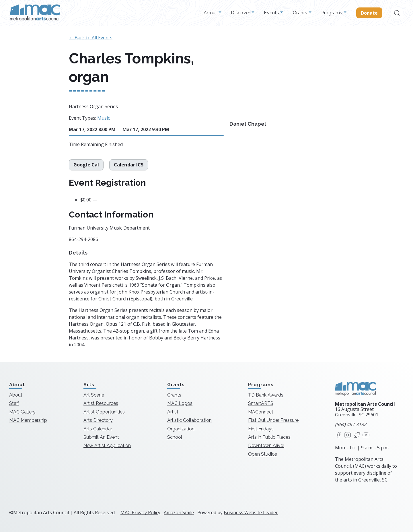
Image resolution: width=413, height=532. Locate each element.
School (175, 437)
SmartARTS (261, 403)
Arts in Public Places (269, 437)
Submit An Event (101, 437)
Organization (181, 429)
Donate (369, 13)
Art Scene (94, 395)
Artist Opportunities (104, 412)
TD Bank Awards (266, 395)
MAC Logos (180, 403)
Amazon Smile (179, 512)
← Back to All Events (91, 38)
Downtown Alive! (266, 445)
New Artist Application (107, 445)
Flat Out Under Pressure (273, 420)
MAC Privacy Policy (140, 512)
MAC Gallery (22, 412)
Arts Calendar (98, 429)
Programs (332, 13)
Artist (173, 412)
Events (272, 13)
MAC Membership (28, 420)
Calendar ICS (129, 165)
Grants (301, 13)
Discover (241, 13)
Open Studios (263, 454)
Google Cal (86, 165)
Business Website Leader (251, 512)
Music (104, 118)
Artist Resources (101, 403)
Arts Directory (98, 420)
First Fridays (261, 429)
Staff (14, 403)
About (211, 13)
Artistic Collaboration (189, 420)
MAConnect (261, 412)
